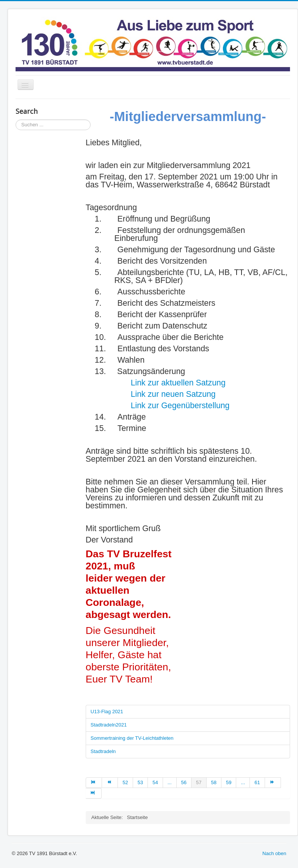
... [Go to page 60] (243, 782)
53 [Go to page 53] (140, 782)
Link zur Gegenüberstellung (180, 406)
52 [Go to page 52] (125, 782)
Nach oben (274, 853)
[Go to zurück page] (110, 783)
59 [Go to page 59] (229, 782)
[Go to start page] (94, 783)
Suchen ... (16, 120)
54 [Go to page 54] (155, 782)
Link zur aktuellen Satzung (178, 383)
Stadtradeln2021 (109, 725)
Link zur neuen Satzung (173, 394)
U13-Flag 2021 (107, 712)
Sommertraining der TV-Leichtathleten (132, 738)
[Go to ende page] (94, 793)
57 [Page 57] (199, 782)
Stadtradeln (103, 751)
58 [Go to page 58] (214, 782)
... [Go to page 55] (170, 782)
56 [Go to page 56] (184, 782)
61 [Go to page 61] (257, 782)
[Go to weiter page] (273, 783)
